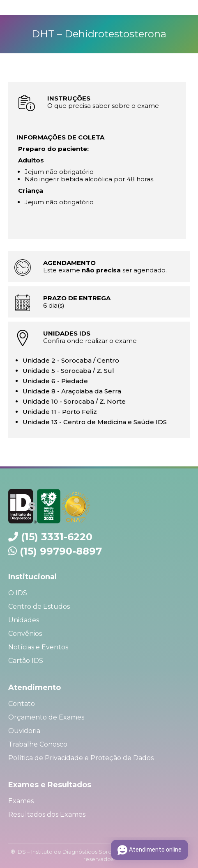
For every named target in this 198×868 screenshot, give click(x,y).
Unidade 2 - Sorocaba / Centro (71, 360)
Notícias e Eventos (38, 647)
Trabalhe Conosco (38, 744)
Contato (22, 704)
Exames (21, 801)
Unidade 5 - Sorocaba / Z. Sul (68, 371)
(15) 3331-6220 (57, 537)
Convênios (25, 634)
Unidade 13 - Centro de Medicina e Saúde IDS (95, 422)
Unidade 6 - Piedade (55, 381)
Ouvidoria (24, 731)
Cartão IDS (26, 661)
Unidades (24, 620)
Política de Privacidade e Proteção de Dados (81, 758)
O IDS (18, 593)
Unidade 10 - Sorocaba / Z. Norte (74, 401)
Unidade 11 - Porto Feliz (60, 412)
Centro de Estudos (39, 606)
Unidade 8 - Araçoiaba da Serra (72, 391)
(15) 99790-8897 (61, 551)
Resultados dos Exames (47, 814)
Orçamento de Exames (46, 717)
